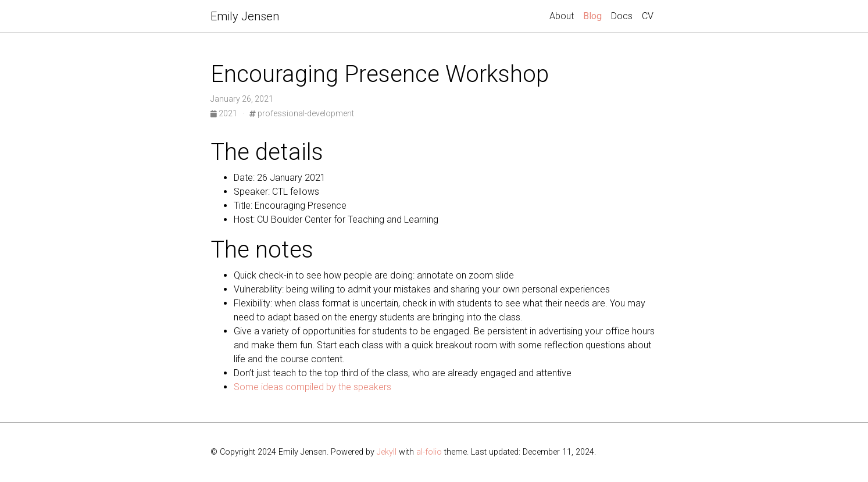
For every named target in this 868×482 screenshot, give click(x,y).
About (562, 16)
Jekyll (387, 452)
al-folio (429, 452)
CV (648, 16)
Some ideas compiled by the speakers (312, 387)
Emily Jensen (245, 16)
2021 (225, 113)
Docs (622, 16)
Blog (595, 15)
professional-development (302, 113)
